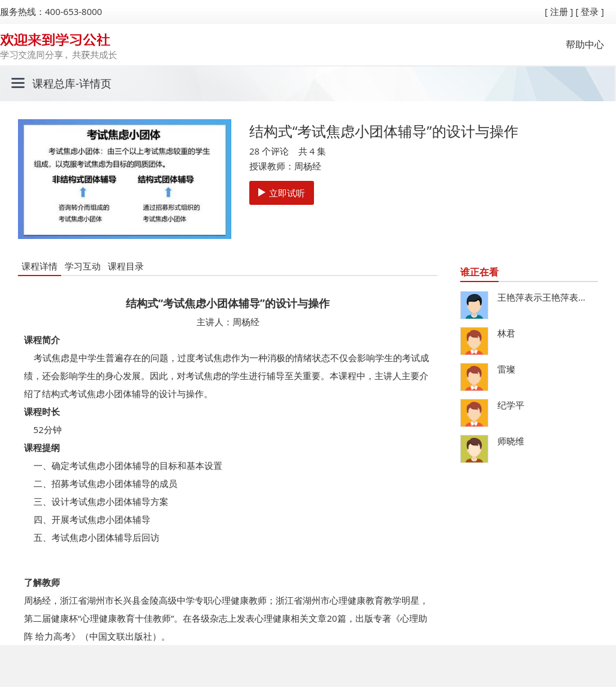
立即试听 (282, 193)
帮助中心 (585, 44)
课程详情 (40, 266)
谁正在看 (479, 272)
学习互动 (83, 266)
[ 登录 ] (590, 11)
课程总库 (54, 83)
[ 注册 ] (559, 11)
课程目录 (126, 266)
